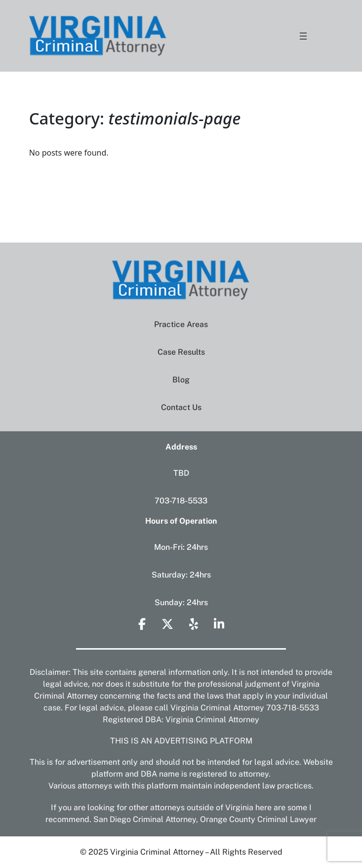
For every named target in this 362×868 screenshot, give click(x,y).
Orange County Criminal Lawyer (258, 819)
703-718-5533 (181, 501)
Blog (181, 380)
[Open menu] (303, 36)
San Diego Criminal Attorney (145, 819)
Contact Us (181, 407)
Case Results (181, 352)
